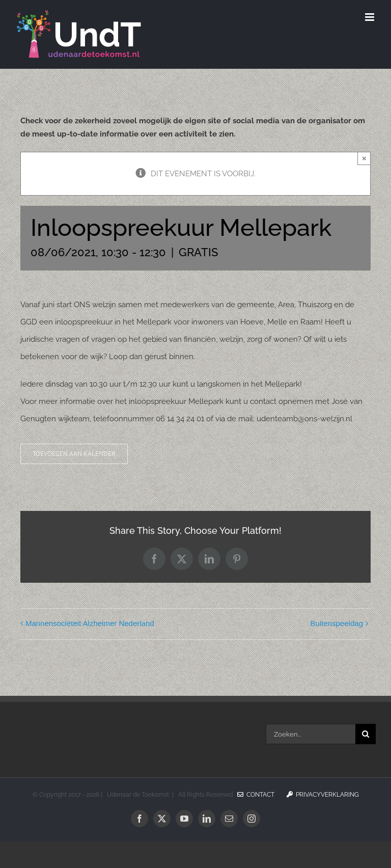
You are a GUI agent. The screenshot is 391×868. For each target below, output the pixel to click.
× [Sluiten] (364, 158)
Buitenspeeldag (337, 623)
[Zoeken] (366, 734)
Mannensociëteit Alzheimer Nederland (90, 623)
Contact (256, 795)
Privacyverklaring (323, 795)
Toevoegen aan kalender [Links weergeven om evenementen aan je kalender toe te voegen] (74, 454)
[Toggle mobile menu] (370, 17)
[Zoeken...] (311, 734)
